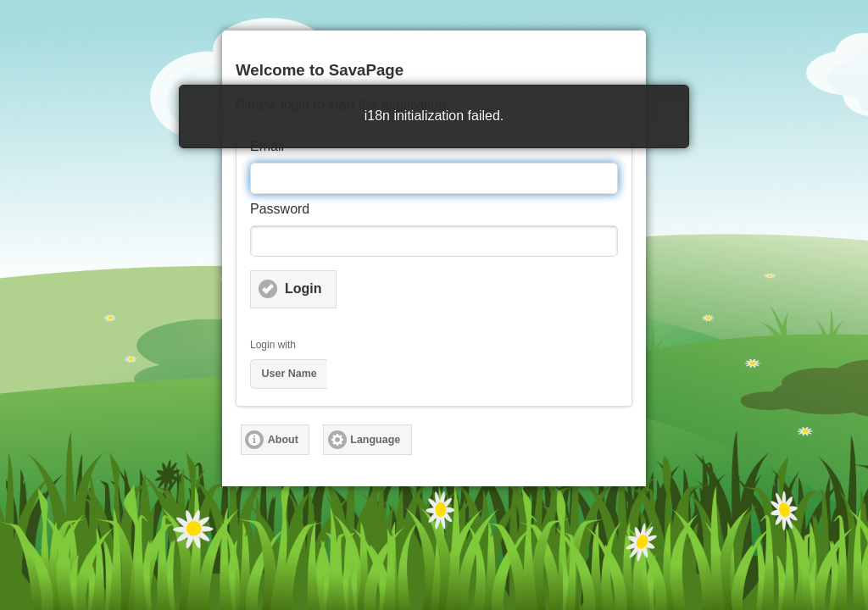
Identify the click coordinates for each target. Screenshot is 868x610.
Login (303, 288)
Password (280, 209)
